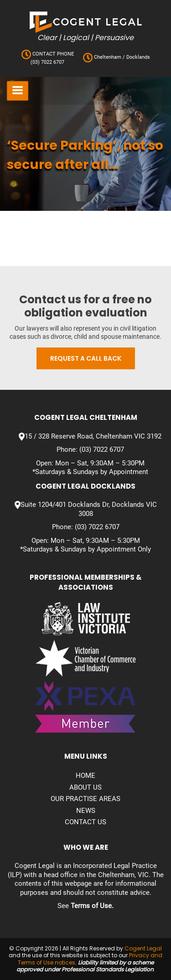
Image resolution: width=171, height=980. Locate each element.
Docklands (137, 57)
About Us (85, 787)
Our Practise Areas (85, 799)
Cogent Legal (143, 948)
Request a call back (86, 358)
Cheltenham (108, 57)
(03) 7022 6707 (47, 62)
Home (85, 776)
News (86, 811)
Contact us (85, 822)
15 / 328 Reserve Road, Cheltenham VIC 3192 (93, 436)
